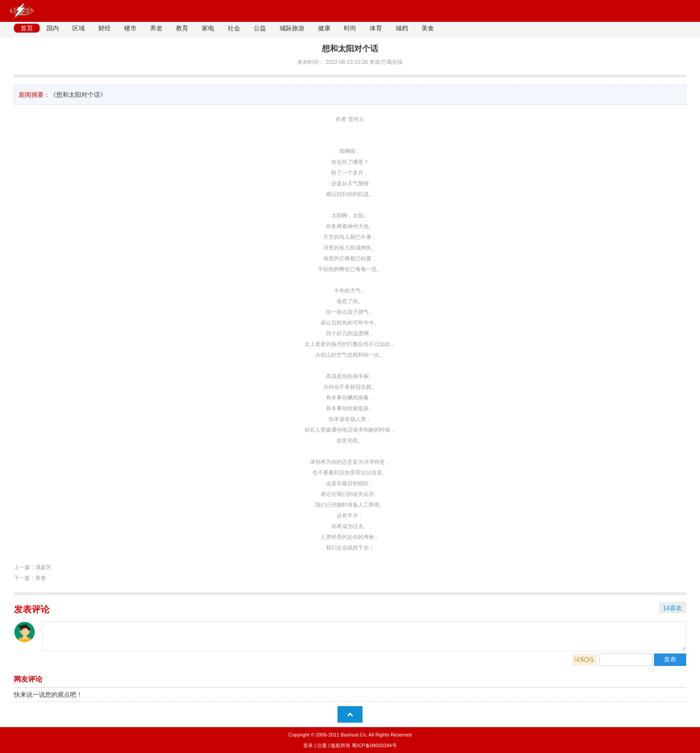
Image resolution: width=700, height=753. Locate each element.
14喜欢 (673, 608)
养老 (156, 28)
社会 (234, 28)
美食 (428, 28)
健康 (324, 28)
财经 (104, 28)
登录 (308, 745)
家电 (208, 28)
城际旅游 (292, 28)
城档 (402, 28)
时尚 (350, 28)
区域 (79, 28)
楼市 (130, 28)
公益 (260, 28)
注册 (322, 745)
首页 (27, 28)
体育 (376, 28)
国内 (53, 28)
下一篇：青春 (30, 578)
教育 (182, 28)
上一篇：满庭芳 (33, 567)
